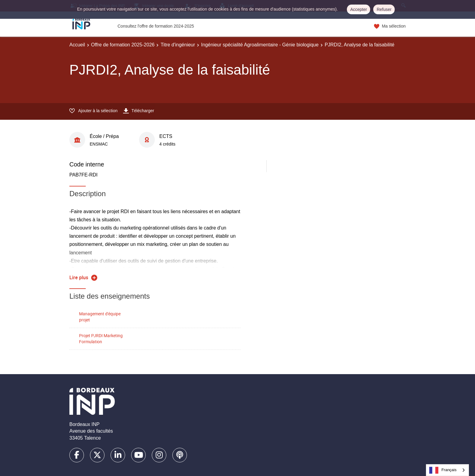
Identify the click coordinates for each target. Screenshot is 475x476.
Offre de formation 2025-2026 (123, 45)
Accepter (359, 9)
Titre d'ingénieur (178, 45)
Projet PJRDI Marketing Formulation (101, 339)
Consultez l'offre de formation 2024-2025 (156, 26)
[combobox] (447, 470)
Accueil (77, 45)
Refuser (384, 9)
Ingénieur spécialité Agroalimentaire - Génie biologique (260, 45)
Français (443, 470)
